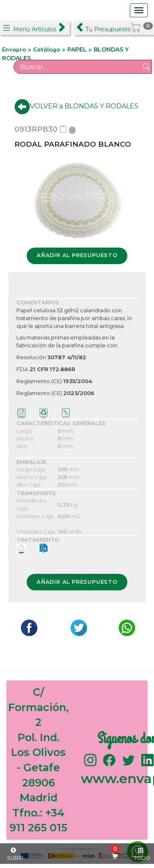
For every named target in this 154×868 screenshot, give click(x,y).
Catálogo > (50, 49)
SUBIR (15, 854)
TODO (142, 854)
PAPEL (78, 49)
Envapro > (18, 49)
